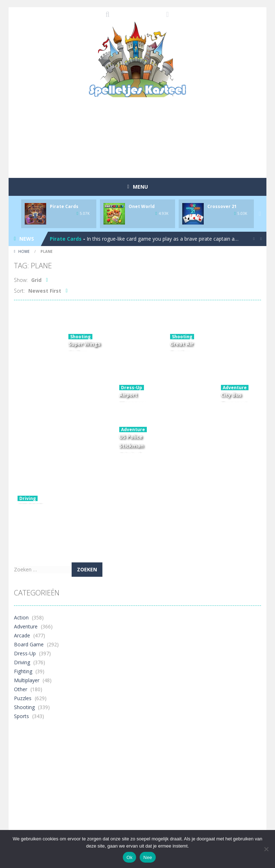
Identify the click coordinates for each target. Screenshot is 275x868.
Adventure (235, 388)
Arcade (22, 635)
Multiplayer (27, 680)
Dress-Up (132, 388)
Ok (129, 857)
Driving (28, 498)
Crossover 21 (222, 206)
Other (21, 689)
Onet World (142, 206)
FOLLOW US (168, 14)
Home (24, 251)
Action (21, 617)
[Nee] (266, 849)
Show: (21, 280)
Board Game (29, 644)
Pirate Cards (64, 206)
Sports (21, 716)
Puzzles (23, 698)
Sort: (19, 291)
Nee (148, 857)
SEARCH (108, 14)
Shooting (80, 337)
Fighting (23, 671)
